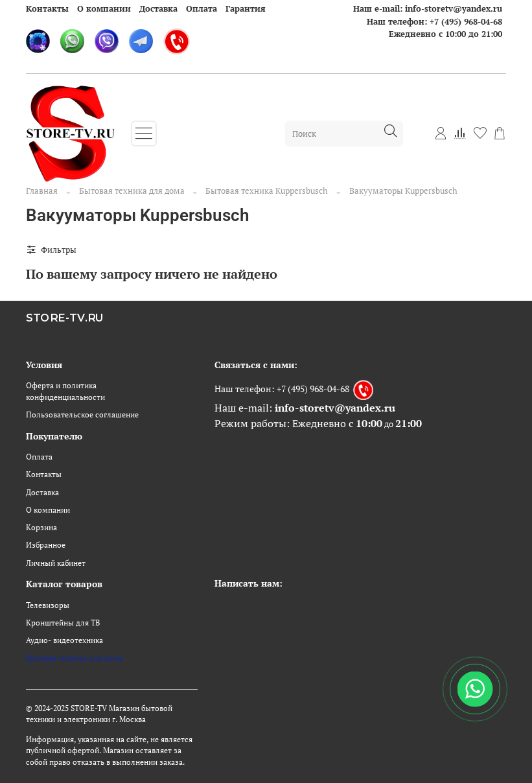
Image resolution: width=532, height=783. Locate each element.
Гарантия (246, 8)
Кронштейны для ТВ (63, 623)
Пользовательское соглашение (82, 415)
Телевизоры (48, 605)
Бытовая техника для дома (132, 191)
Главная (42, 191)
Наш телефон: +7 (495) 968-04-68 (282, 389)
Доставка (158, 8)
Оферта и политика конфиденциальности (65, 391)
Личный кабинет (56, 563)
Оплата (202, 8)
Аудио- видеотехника (64, 640)
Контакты (47, 8)
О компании (104, 8)
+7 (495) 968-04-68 (466, 21)
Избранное (46, 545)
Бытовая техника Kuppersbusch (267, 191)
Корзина (41, 527)
